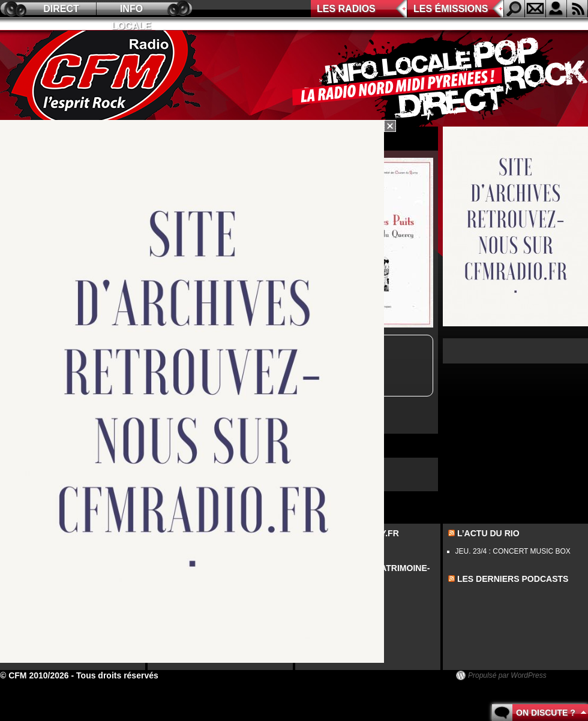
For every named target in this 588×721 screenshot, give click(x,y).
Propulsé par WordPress (507, 675)
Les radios (346, 9)
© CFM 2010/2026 (34, 675)
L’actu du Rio (488, 533)
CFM (104, 79)
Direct (61, 9)
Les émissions (451, 9)
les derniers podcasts (513, 579)
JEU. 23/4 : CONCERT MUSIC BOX (513, 551)
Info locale (131, 10)
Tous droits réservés (117, 675)
